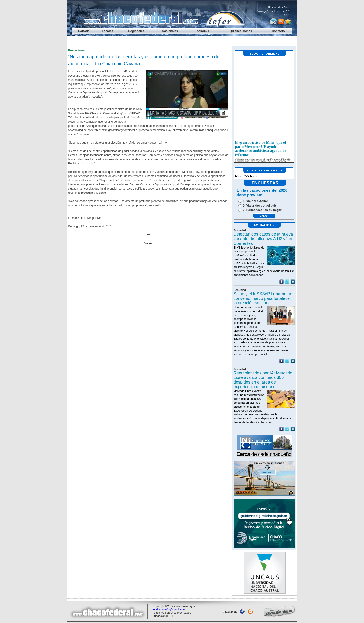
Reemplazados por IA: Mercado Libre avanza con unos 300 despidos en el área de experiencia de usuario (263, 380)
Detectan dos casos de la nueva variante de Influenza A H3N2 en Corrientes (263, 239)
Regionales (136, 31)
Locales (107, 31)
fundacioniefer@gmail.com (169, 610)
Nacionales (170, 31)
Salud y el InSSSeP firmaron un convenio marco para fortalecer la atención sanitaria (263, 298)
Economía (202, 31)
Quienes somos (241, 31)
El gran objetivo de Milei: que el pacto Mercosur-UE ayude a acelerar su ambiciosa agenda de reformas (260, 150)
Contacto (278, 31)
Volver (149, 243)
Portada (84, 31)
